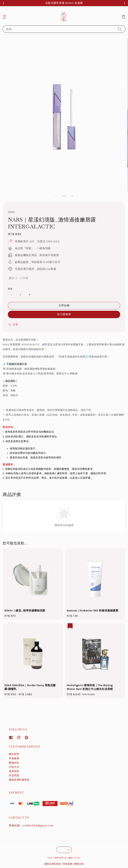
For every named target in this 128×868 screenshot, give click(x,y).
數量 (10, 289)
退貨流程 (14, 771)
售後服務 (14, 758)
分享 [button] (13, 325)
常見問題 (14, 776)
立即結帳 (64, 305)
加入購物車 (64, 314)
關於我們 (14, 754)
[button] (4, 17)
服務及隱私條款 (53, 864)
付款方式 (14, 767)
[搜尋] (120, 29)
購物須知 (14, 763)
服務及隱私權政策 (19, 780)
